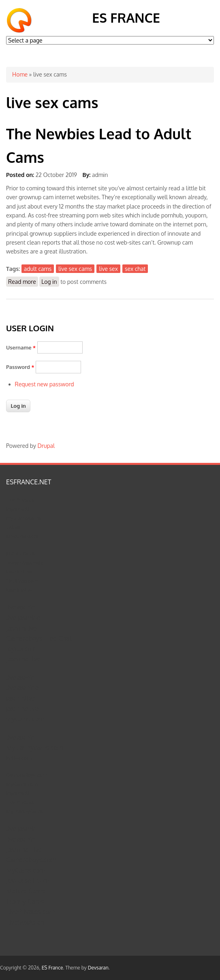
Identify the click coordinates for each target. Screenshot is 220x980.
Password (20, 367)
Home (20, 74)
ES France (126, 18)
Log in (49, 282)
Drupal (46, 446)
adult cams (38, 269)
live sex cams (75, 269)
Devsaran (98, 968)
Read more (23, 281)
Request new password (45, 384)
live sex (108, 269)
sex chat (135, 269)
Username (21, 347)
